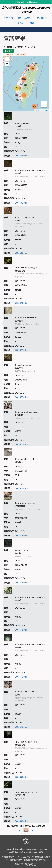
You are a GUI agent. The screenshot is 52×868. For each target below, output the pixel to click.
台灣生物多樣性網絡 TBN (24, 849)
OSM (46, 110)
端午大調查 (25, 18)
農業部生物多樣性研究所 (20, 852)
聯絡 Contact (34, 2)
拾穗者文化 (30, 864)
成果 (21, 23)
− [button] (7, 64)
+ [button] (7, 60)
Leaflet (37, 110)
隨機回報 (8, 18)
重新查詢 (8, 51)
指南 (31, 23)
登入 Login (21, 2)
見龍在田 (42, 18)
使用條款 (42, 860)
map (26, 84)
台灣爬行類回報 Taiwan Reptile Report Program (26, 10)
